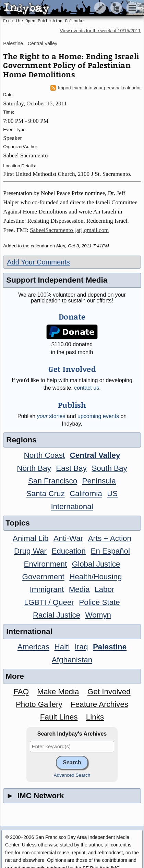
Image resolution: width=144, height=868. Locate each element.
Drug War (30, 551)
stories (51, 416)
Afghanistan (72, 660)
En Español (110, 551)
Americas (33, 647)
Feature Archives (99, 704)
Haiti (62, 647)
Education (69, 551)
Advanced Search (72, 775)
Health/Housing (95, 577)
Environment (46, 564)
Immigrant (47, 589)
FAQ (21, 692)
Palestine (13, 43)
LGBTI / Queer (49, 602)
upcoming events (98, 416)
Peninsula (99, 481)
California (86, 494)
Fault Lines (59, 717)
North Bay (34, 468)
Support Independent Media (57, 280)
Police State (99, 602)
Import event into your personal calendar (96, 88)
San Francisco (53, 481)
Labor (104, 589)
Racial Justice (57, 615)
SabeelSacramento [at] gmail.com (69, 230)
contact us (87, 388)
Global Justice (96, 564)
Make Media (58, 692)
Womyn (98, 615)
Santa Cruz (46, 494)
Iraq (81, 647)
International (72, 507)
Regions (21, 440)
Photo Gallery (39, 704)
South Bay (109, 468)
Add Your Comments (38, 262)
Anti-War (68, 538)
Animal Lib (31, 538)
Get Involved (109, 692)
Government (43, 577)
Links (95, 717)
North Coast (44, 455)
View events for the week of (100, 31)
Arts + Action (110, 538)
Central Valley (43, 43)
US (112, 494)
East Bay (71, 468)
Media (79, 589)
